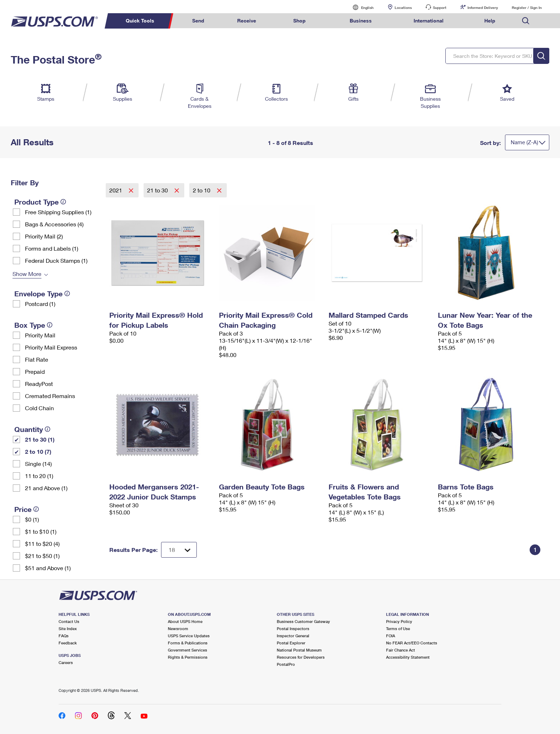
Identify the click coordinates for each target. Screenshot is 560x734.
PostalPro (286, 664)
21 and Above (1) (46, 488)
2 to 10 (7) (38, 451)
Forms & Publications (188, 643)
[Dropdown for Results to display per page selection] (179, 550)
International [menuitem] (429, 21)
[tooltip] (63, 202)
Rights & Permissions (188, 657)
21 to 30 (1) (40, 439)
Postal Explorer (291, 643)
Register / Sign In (527, 7)
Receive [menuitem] (247, 21)
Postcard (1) (40, 304)
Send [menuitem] (198, 21)
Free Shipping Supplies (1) (58, 212)
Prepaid (35, 371)
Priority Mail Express (51, 347)
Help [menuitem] (490, 21)
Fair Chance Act (401, 650)
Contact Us (69, 621)
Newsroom (178, 629)
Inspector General (293, 636)
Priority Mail (40, 335)
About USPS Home (185, 621)
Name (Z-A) (524, 142)
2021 (116, 190)
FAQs (64, 636)
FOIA (391, 636)
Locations (403, 7)
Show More (27, 274)
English (360, 7)
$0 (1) (32, 519)
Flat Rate (37, 359)
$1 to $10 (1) (41, 531)
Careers (66, 662)
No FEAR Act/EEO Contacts (412, 643)
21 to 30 (158, 190)
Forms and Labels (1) (52, 248)
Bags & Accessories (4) (54, 224)
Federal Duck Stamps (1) (56, 260)
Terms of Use (398, 629)
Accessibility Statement (408, 657)
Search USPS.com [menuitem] (526, 21)
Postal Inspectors (293, 629)
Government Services (187, 650)
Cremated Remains (50, 396)
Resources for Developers (301, 657)
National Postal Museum (299, 650)
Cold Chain (39, 408)
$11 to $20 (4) (42, 544)
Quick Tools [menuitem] (140, 21)
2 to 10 (202, 190)
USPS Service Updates (189, 636)
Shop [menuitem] (299, 21)
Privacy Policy (399, 621)
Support (440, 7)
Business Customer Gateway (303, 621)
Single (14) (38, 464)
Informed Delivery (483, 7)
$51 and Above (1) (48, 568)
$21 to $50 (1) (42, 556)
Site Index (68, 629)
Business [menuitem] (361, 21)
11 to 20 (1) (39, 476)
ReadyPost (39, 384)
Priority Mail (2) (44, 236)
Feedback (68, 643)
